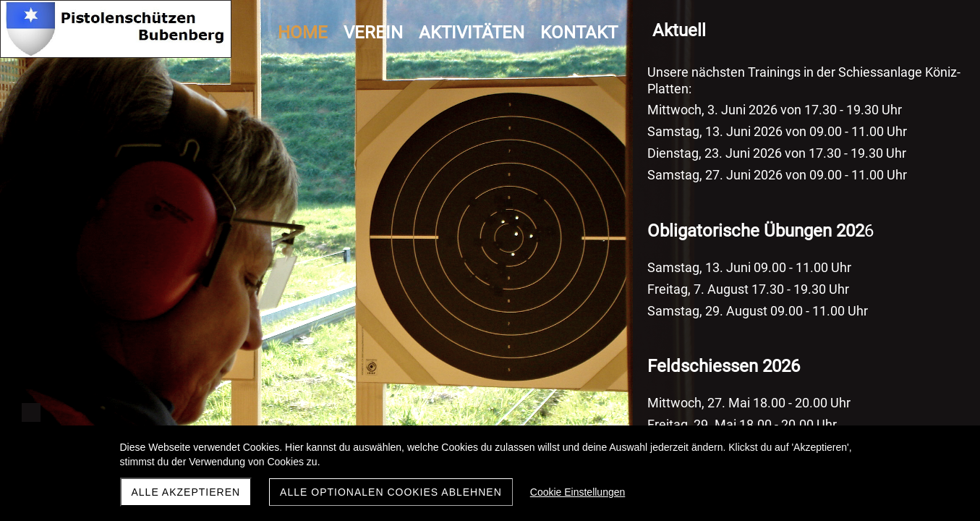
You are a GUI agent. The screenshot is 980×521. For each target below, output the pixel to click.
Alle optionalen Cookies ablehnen (391, 492)
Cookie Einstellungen (578, 492)
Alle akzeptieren (186, 492)
